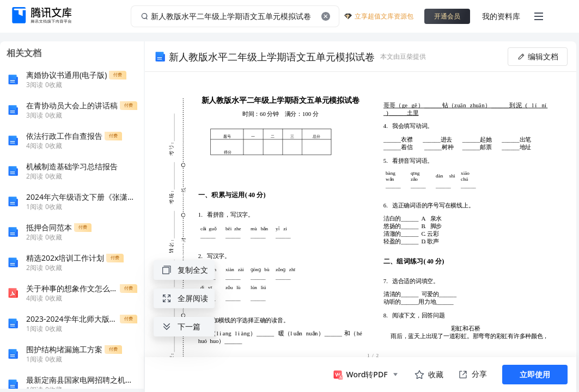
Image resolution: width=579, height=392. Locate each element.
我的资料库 (501, 16)
